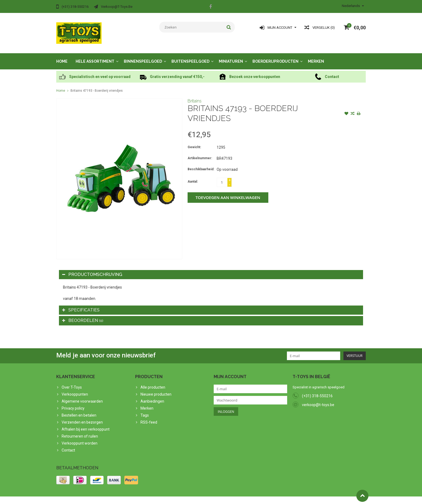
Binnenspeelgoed (143, 56)
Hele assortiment (95, 56)
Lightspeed (163, 498)
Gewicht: (194, 142)
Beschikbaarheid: (201, 164)
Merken (316, 56)
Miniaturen (231, 56)
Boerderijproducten (275, 56)
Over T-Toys (72, 382)
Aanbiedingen (152, 396)
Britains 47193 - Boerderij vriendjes (97, 85)
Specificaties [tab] (81, 305)
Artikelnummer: (200, 153)
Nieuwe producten (156, 389)
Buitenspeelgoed (190, 56)
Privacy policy (73, 403)
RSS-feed (149, 417)
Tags (145, 410)
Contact (68, 445)
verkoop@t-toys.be (318, 399)
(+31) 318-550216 (317, 391)
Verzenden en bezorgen (82, 417)
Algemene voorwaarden (82, 396)
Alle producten (153, 382)
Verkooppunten (75, 389)
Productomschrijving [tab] (92, 269)
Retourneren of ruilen (80, 431)
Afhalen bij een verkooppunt (86, 424)
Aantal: (193, 176)
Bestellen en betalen (79, 410)
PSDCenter (127, 498)
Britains (195, 96)
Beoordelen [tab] (83, 315)
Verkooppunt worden (80, 438)
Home (62, 56)
